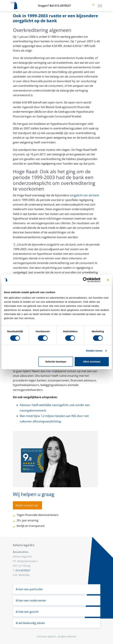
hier (49, 371)
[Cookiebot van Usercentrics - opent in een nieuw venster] (85, 280)
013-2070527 (23, 570)
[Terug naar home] (14, 6)
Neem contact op (27, 505)
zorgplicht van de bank (84, 195)
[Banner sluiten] (108, 280)
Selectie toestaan (56, 362)
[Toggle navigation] (100, 6)
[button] (93, 6)
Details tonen (94, 351)
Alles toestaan (92, 362)
